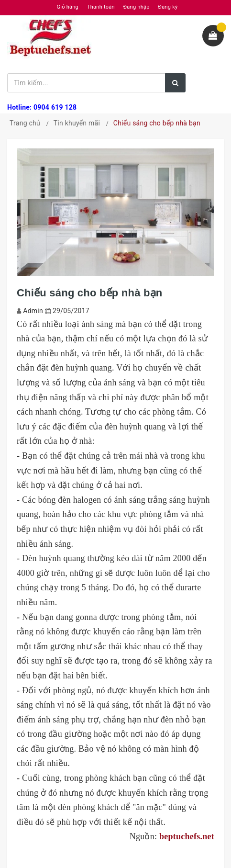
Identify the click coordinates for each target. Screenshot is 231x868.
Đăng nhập (137, 7)
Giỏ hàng (68, 7)
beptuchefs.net (187, 836)
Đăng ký (168, 7)
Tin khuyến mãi (77, 123)
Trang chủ (25, 123)
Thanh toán (101, 7)
